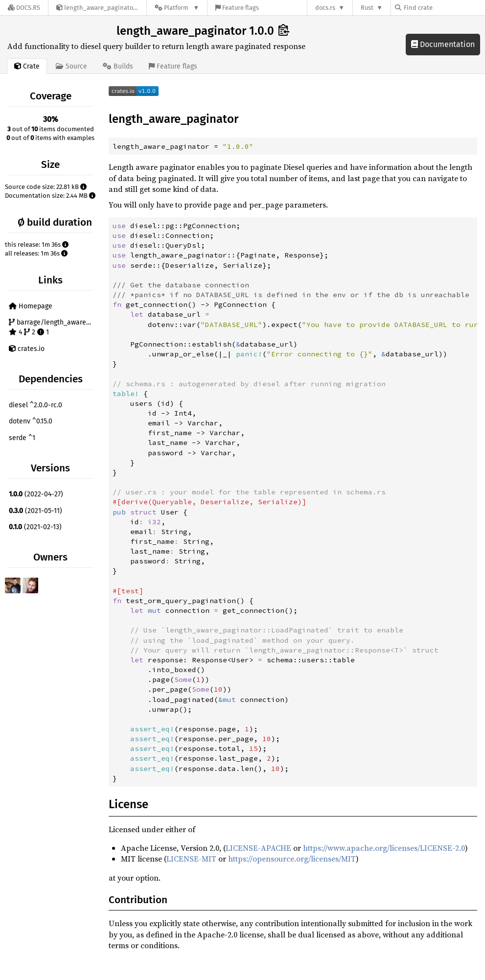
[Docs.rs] (24, 8)
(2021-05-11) (35, 511)
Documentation (443, 44)
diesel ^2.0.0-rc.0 (35, 405)
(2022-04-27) (36, 494)
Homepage (31, 306)
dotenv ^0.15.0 (31, 421)
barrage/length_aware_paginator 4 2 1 (52, 327)
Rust (367, 8)
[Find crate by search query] (444, 8)
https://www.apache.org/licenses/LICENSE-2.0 (384, 848)
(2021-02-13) (35, 527)
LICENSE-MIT (191, 859)
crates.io (27, 349)
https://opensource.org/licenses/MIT (292, 859)
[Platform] (177, 8)
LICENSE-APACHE (258, 848)
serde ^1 (22, 438)
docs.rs (325, 8)
